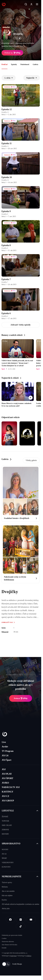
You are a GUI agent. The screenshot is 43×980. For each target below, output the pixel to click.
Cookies (4, 938)
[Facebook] (10, 920)
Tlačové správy (7, 882)
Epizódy (14, 64)
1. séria (9, 78)
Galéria (35, 64)
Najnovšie (32, 78)
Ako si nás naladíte (8, 891)
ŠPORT (4, 858)
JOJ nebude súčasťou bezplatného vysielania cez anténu (20, 904)
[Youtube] (31, 920)
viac (23, 46)
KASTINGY (8, 792)
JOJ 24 (5, 756)
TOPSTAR (5, 821)
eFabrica (29, 956)
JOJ (4, 769)
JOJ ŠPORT (8, 778)
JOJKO (5, 783)
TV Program (8, 751)
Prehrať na (12, 53)
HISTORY (5, 834)
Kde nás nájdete (7, 896)
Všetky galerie (31, 460)
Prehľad (5, 64)
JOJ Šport (7, 760)
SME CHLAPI (7, 825)
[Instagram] (21, 920)
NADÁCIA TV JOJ (11, 787)
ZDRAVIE (5, 830)
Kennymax (13, 956)
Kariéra (4, 900)
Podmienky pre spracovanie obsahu (12, 935)
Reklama (5, 887)
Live (4, 742)
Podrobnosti (25, 64)
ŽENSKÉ (5, 817)
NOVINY (5, 850)
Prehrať (21, 698)
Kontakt (4, 948)
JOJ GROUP (8, 801)
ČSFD (17, 38)
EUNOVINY (6, 867)
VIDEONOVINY (8, 863)
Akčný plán (6, 909)
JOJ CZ (5, 796)
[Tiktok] (21, 926)
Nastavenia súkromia (8, 942)
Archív (5, 747)
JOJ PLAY (7, 774)
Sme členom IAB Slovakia (9, 945)
